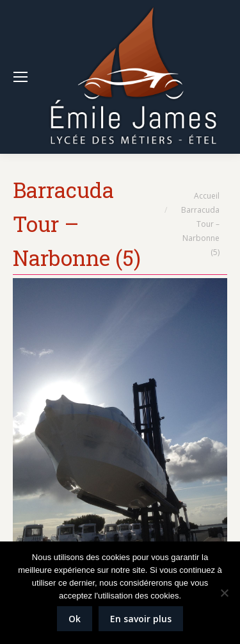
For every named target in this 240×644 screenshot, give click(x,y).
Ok (75, 619)
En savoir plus (141, 619)
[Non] (224, 593)
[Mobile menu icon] (20, 77)
